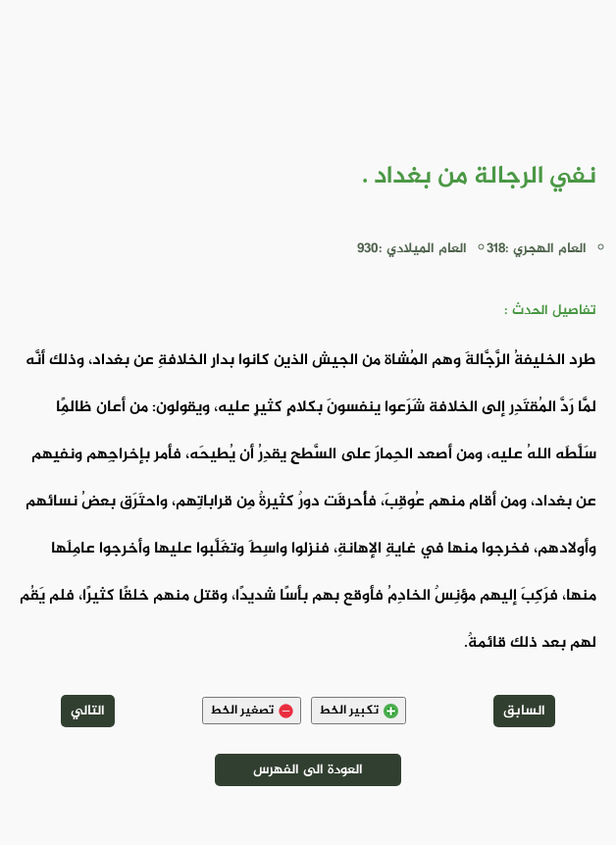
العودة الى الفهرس (308, 770)
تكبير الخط (359, 711)
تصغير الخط (252, 711)
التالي (88, 711)
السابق (524, 711)
